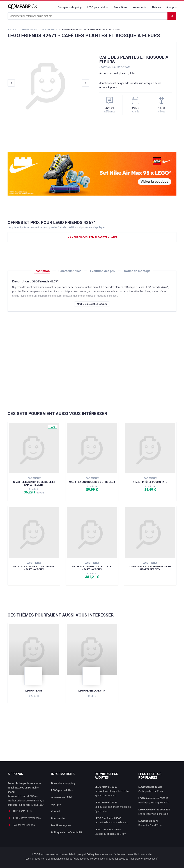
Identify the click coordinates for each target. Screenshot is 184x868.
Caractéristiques (70, 271)
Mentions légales (61, 825)
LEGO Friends (34, 691)
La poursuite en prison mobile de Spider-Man (113, 807)
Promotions (120, 7)
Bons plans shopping (70, 7)
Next (86, 83)
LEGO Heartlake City (92, 691)
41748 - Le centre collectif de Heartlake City (92, 566)
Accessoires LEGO (62, 797)
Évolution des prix (103, 271)
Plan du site (58, 818)
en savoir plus (108, 87)
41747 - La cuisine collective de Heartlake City (34, 566)
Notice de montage (137, 271)
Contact (56, 811)
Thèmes (156, 7)
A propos (171, 7)
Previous (11, 83)
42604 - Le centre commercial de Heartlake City (150, 566)
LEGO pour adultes (98, 7)
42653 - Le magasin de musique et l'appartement (34, 481)
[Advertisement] (92, 361)
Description (42, 271)
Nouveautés (139, 7)
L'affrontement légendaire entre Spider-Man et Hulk (112, 791)
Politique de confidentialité (67, 832)
